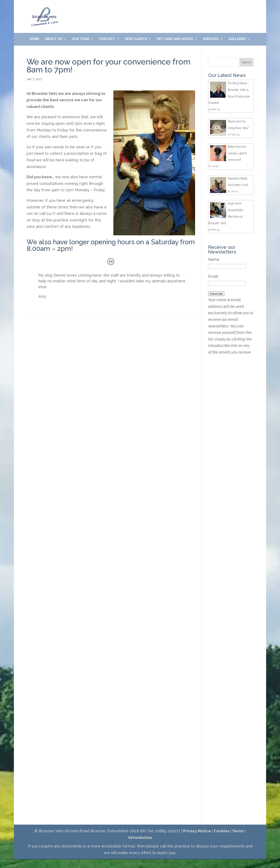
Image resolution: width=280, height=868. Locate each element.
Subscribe (216, 294)
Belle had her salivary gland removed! (237, 153)
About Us (53, 39)
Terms (237, 831)
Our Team (80, 39)
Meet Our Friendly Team (198, 10)
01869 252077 (111, 10)
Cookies (221, 831)
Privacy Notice (197, 831)
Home (35, 39)
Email (213, 276)
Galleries (237, 39)
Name (214, 259)
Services (211, 39)
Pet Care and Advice (175, 39)
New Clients (136, 39)
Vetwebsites (140, 838)
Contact (107, 39)
